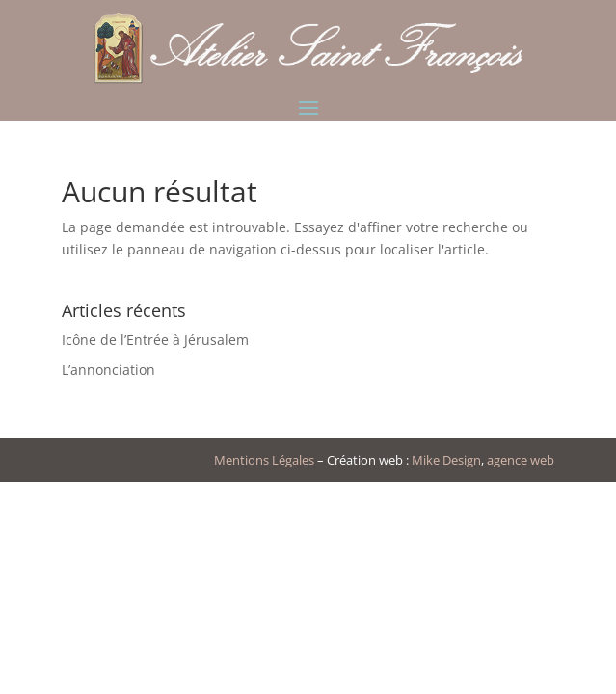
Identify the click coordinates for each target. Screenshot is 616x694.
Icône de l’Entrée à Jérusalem (155, 340)
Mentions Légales (264, 460)
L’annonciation (108, 370)
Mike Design (446, 460)
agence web (521, 460)
